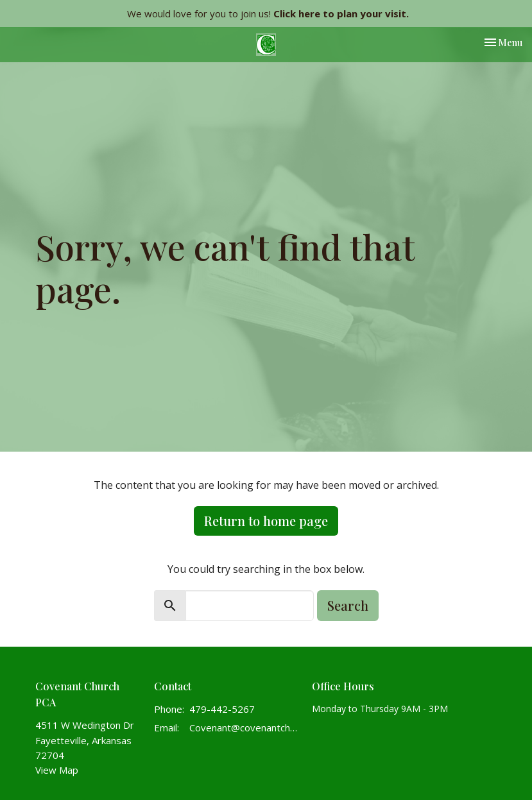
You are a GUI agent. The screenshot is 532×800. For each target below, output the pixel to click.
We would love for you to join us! (268, 13)
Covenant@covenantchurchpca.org (245, 728)
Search (348, 605)
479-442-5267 (222, 709)
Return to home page (266, 521)
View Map (57, 770)
